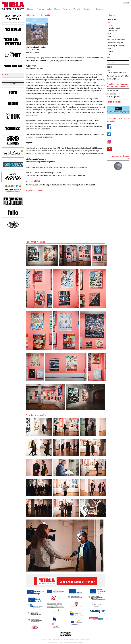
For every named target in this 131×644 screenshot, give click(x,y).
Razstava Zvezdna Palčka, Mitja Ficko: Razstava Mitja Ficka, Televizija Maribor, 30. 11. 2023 (60, 185)
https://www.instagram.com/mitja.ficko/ (41, 162)
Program (41, 9)
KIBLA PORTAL (112, 20)
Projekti (77, 9)
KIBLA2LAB (111, 37)
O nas (57, 9)
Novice (30, 9)
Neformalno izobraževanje (116, 40)
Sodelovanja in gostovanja (116, 46)
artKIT (109, 34)
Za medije (88, 9)
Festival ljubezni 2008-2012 (116, 73)
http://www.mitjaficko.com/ (36, 159)
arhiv (110, 25)
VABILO (29, 66)
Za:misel (110, 52)
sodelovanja (113, 31)
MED (108, 70)
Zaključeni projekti (113, 97)
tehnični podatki (114, 28)
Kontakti (100, 9)
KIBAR (109, 49)
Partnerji (66, 9)
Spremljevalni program (115, 43)
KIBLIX (109, 67)
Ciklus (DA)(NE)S (113, 79)
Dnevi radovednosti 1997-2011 (118, 76)
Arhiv (49, 9)
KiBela (109, 23)
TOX (108, 55)
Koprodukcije (111, 94)
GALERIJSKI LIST (32, 69)
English (126, 3)
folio (108, 58)
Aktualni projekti (112, 91)
